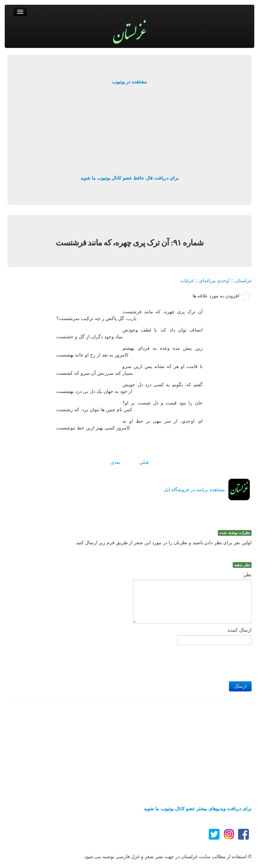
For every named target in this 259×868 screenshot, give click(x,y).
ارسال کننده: (239, 630)
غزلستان (243, 281)
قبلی (144, 462)
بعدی (116, 462)
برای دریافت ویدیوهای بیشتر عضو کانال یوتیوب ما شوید (198, 809)
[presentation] (200, 661)
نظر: (247, 575)
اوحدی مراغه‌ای (214, 281)
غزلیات (187, 281)
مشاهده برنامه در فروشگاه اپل (194, 490)
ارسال (240, 686)
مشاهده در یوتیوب (130, 82)
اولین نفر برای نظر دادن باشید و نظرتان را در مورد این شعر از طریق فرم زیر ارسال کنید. (163, 543)
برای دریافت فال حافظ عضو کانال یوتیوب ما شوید (129, 178)
